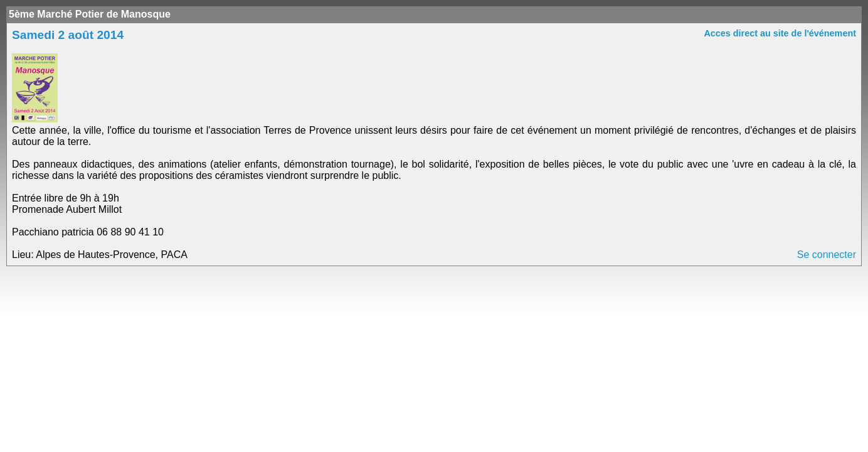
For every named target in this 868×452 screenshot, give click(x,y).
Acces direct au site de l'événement (780, 33)
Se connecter (827, 255)
